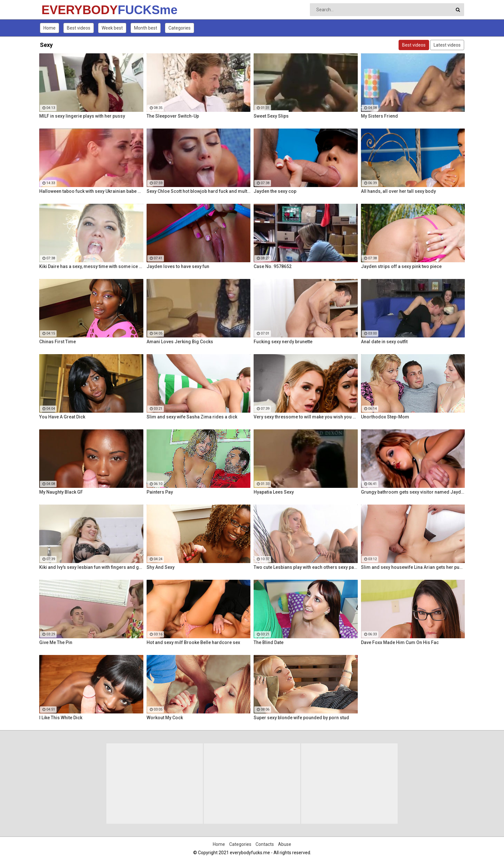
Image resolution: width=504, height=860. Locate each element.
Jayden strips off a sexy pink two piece (401, 266)
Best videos (79, 28)
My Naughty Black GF (61, 492)
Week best (112, 28)
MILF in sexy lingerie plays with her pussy (82, 116)
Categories (180, 28)
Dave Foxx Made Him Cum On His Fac (400, 642)
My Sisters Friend (379, 116)
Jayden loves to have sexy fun (178, 266)
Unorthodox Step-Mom (385, 417)
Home (50, 28)
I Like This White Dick (61, 718)
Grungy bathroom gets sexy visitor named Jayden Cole (413, 492)
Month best (146, 28)
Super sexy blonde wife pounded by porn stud (301, 718)
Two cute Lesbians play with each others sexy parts (306, 567)
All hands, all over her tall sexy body (398, 191)
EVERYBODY (58, 10)
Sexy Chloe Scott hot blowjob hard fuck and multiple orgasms (199, 191)
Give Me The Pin (56, 642)
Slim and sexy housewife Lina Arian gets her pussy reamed (413, 567)
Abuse (285, 844)
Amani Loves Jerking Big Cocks (180, 342)
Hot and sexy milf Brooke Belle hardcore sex (193, 642)
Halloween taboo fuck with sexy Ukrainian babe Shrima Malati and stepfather (91, 191)
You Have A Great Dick (62, 417)
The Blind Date (269, 642)
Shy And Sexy (161, 567)
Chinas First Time (58, 342)
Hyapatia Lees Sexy (274, 492)
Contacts (265, 844)
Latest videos (447, 45)
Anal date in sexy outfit (384, 342)
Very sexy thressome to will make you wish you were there (306, 417)
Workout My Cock (165, 718)
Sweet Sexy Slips (271, 116)
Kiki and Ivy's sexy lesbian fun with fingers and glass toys (91, 567)
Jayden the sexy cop (275, 191)
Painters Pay (160, 492)
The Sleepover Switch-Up (173, 116)
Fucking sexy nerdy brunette (283, 342)
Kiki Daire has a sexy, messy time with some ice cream (91, 266)
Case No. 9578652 (273, 266)
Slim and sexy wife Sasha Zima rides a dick (192, 417)
